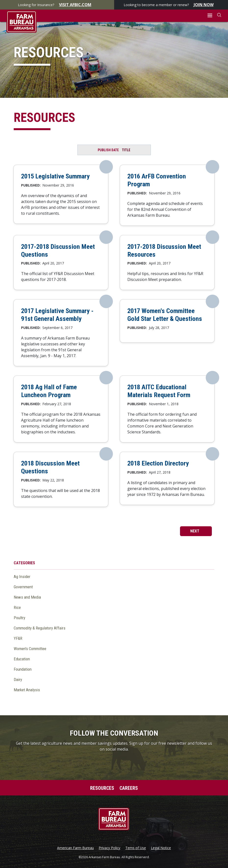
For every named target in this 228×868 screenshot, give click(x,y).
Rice (17, 607)
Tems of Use (136, 848)
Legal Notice (161, 848)
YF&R (18, 638)
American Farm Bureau (75, 848)
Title (126, 150)
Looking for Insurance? (57, 5)
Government (23, 587)
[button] (210, 16)
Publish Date (108, 150)
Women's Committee (30, 649)
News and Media (27, 597)
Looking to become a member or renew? (171, 5)
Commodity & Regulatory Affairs (40, 628)
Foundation (23, 669)
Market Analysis (27, 690)
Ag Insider (22, 577)
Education (22, 659)
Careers (129, 788)
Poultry (19, 618)
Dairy (18, 679)
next (195, 531)
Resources (102, 788)
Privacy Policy (109, 848)
